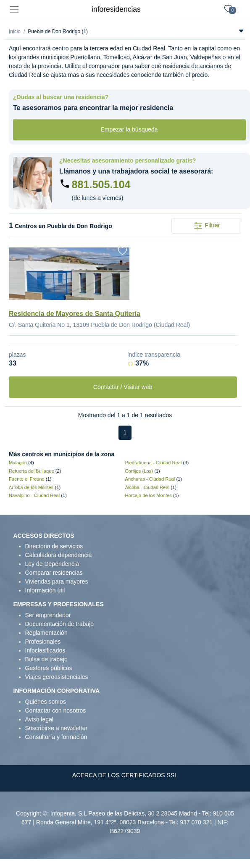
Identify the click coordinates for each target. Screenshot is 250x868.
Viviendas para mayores (57, 581)
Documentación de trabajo (59, 624)
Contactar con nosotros (56, 710)
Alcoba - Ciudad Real (147, 487)
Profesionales (43, 642)
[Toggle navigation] (14, 9)
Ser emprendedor (48, 615)
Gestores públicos (49, 668)
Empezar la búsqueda (129, 129)
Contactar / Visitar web (123, 387)
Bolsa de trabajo (46, 659)
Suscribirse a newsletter (57, 728)
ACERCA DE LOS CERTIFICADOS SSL (125, 775)
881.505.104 (101, 184)
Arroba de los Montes (31, 487)
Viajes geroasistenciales (57, 677)
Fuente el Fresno (27, 479)
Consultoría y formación (56, 737)
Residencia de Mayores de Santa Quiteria (75, 314)
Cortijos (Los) (139, 471)
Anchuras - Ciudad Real (150, 479)
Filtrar (207, 226)
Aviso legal (39, 719)
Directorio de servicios (54, 546)
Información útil (45, 590)
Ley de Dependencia (52, 564)
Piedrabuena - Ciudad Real (154, 463)
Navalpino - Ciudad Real (34, 495)
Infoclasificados (45, 650)
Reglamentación (46, 633)
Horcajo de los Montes (149, 495)
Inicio (15, 32)
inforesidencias (116, 9)
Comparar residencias (54, 573)
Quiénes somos (46, 702)
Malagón (18, 463)
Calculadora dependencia (59, 555)
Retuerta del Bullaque (32, 471)
